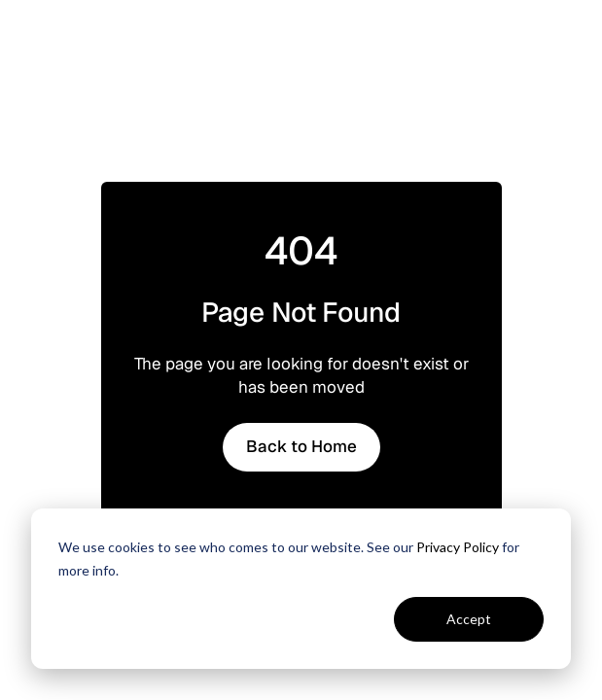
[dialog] (301, 589)
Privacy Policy (458, 547)
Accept (469, 619)
